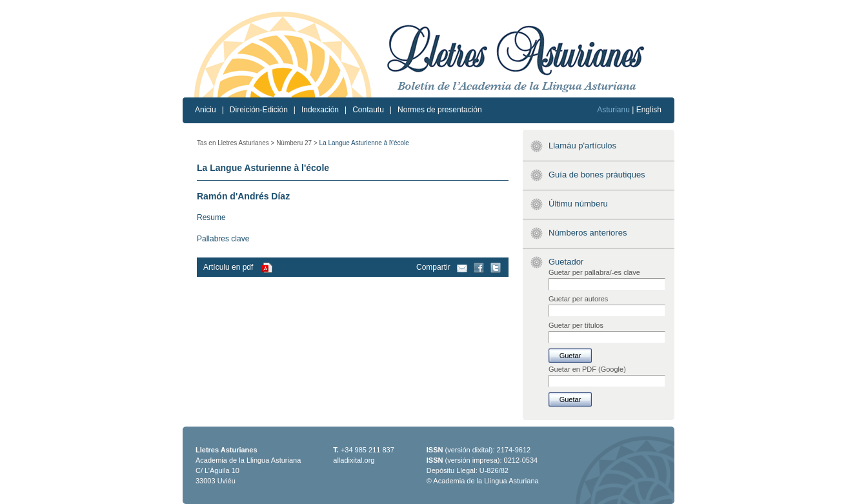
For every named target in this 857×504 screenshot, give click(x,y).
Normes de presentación (440, 110)
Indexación (320, 110)
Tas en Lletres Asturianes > (236, 143)
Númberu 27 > (297, 143)
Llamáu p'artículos (582, 146)
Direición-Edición (259, 110)
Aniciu (206, 110)
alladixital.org (354, 460)
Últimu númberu (578, 204)
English (649, 110)
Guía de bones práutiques (597, 175)
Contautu (368, 110)
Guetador (566, 262)
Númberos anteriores (588, 233)
